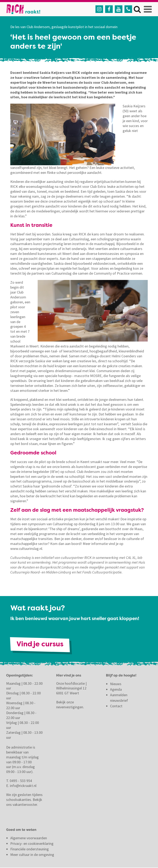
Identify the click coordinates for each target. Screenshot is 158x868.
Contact (117, 706)
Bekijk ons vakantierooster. (24, 802)
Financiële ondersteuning (30, 849)
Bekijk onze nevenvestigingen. (70, 705)
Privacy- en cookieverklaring (32, 844)
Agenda (116, 690)
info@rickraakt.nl (23, 786)
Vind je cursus (41, 645)
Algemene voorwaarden (29, 838)
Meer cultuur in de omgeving (32, 855)
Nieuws (116, 684)
